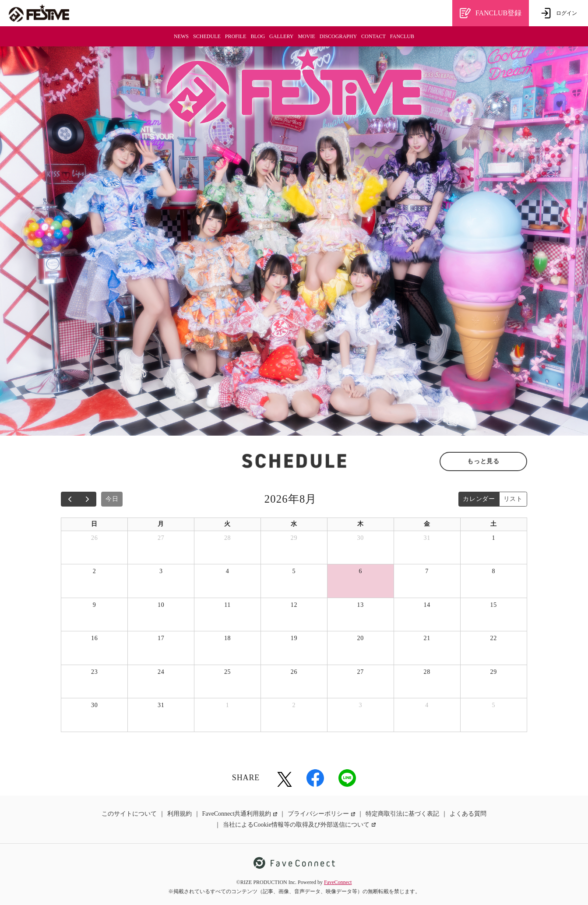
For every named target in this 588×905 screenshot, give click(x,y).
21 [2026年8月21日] (427, 638)
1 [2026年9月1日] (228, 705)
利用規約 (180, 814)
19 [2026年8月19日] (294, 638)
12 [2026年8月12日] (294, 605)
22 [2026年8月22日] (494, 638)
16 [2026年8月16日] (94, 638)
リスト (513, 499)
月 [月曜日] (161, 524)
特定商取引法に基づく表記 (402, 814)
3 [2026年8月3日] (161, 571)
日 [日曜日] (94, 524)
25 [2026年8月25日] (227, 672)
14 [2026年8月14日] (427, 605)
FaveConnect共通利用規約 (240, 814)
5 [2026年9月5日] (493, 705)
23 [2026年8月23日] (94, 672)
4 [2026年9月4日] (427, 705)
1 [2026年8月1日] (493, 538)
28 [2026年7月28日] (227, 538)
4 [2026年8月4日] (228, 571)
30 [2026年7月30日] (361, 538)
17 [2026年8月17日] (161, 638)
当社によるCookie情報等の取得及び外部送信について (299, 825)
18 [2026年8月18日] (227, 638)
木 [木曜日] (361, 524)
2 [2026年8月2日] (95, 571)
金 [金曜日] (427, 524)
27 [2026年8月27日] (361, 672)
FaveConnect (338, 882)
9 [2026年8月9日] (95, 605)
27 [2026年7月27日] (161, 538)
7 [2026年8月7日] (427, 571)
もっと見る (483, 461)
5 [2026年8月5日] (294, 571)
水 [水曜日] (294, 524)
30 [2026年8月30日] (94, 705)
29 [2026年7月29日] (294, 538)
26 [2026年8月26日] (294, 672)
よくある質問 (468, 814)
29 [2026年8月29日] (494, 672)
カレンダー (479, 499)
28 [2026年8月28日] (427, 672)
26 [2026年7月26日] (94, 538)
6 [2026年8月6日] (360, 571)
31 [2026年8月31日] (161, 705)
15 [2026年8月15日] (494, 605)
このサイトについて (129, 814)
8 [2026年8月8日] (493, 571)
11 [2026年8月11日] (227, 605)
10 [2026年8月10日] (161, 605)
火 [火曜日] (227, 524)
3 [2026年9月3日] (360, 705)
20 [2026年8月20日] (361, 638)
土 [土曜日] (494, 524)
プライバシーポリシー (321, 814)
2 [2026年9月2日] (294, 705)
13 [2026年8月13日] (361, 605)
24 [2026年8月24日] (161, 672)
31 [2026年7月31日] (427, 538)
